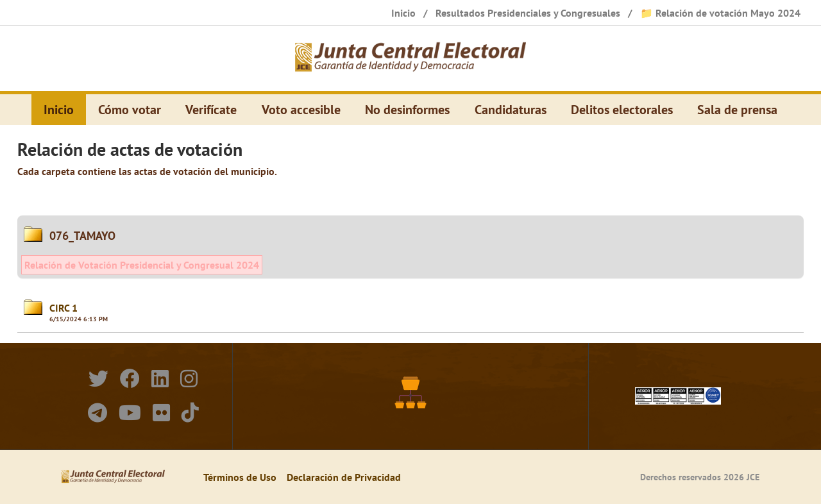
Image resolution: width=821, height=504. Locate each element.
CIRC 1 (63, 308)
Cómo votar (130, 110)
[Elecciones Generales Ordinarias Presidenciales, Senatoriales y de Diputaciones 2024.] (410, 58)
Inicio (59, 110)
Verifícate (211, 110)
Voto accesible (301, 110)
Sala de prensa (737, 110)
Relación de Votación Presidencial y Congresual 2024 (142, 265)
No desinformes (407, 110)
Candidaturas (511, 110)
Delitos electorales (622, 110)
